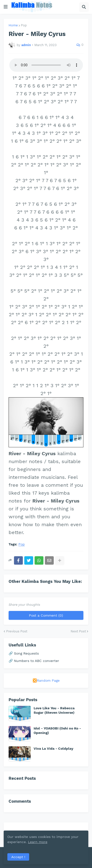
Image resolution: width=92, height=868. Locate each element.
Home (13, 25)
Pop (24, 25)
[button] (6, 7)
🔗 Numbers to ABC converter (34, 661)
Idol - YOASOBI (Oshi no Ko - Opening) (57, 730)
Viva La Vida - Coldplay (53, 748)
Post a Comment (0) (46, 615)
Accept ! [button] (18, 857)
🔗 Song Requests (24, 653)
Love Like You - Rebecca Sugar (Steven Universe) (54, 710)
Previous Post (17, 631)
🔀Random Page (46, 680)
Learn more (38, 842)
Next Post (78, 631)
